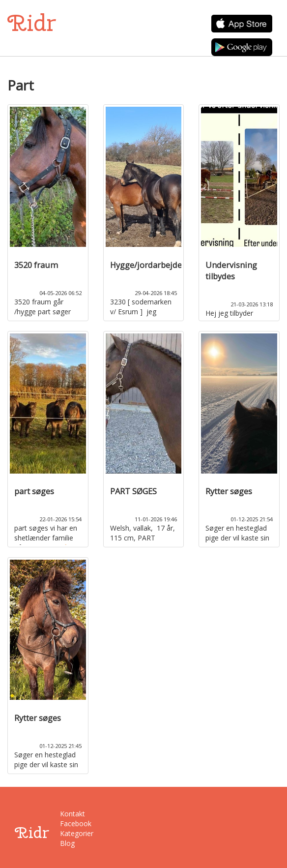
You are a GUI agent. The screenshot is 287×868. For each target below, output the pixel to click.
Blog (67, 843)
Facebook (75, 823)
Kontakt (72, 814)
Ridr (32, 23)
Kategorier (75, 833)
